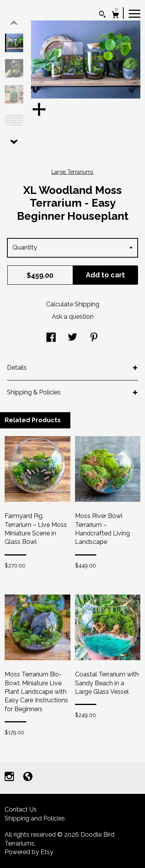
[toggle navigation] (135, 13)
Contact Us (21, 809)
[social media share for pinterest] (94, 338)
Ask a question (73, 317)
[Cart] (115, 16)
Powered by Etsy (29, 852)
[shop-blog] (28, 777)
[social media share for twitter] (72, 338)
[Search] (102, 15)
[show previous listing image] (14, 23)
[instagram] (10, 777)
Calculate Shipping (73, 304)
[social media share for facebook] (51, 338)
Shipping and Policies (35, 818)
